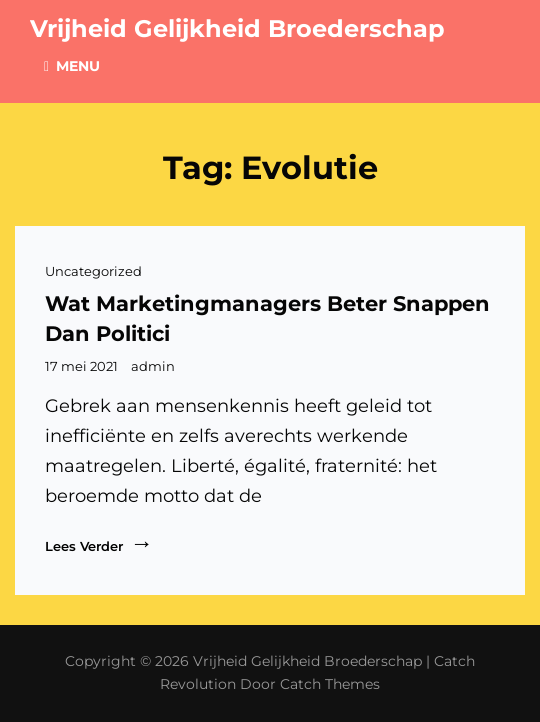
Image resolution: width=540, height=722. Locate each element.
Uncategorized (93, 271)
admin (153, 366)
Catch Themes (330, 684)
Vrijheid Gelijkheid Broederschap (237, 28)
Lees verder (99, 544)
